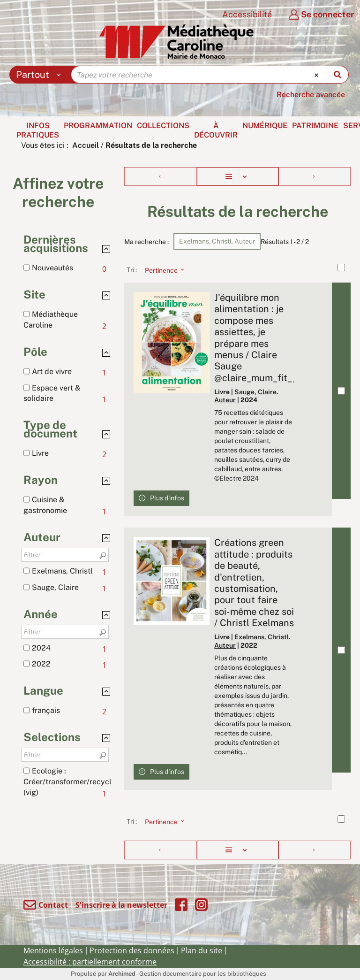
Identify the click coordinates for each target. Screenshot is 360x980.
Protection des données (132, 950)
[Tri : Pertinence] (162, 270)
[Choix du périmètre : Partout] (41, 75)
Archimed (122, 974)
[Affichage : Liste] (238, 176)
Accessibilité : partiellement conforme (90, 962)
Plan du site (202, 950)
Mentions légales (53, 950)
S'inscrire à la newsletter (121, 905)
